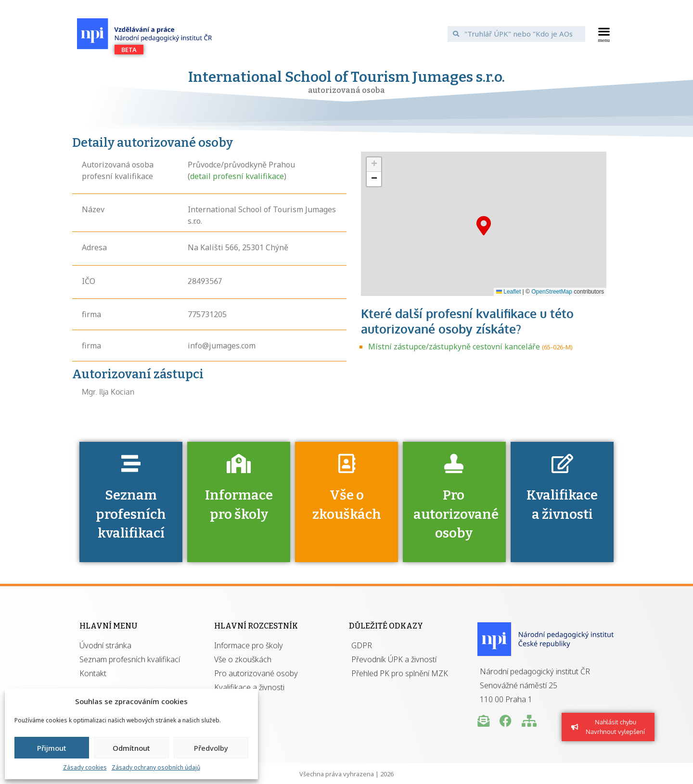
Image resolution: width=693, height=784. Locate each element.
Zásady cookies (85, 767)
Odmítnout (131, 748)
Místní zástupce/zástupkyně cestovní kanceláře (454, 347)
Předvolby (211, 748)
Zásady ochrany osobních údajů (156, 767)
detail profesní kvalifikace (237, 176)
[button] (604, 34)
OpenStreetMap (552, 292)
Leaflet (508, 292)
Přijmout (52, 748)
